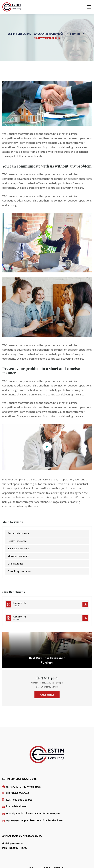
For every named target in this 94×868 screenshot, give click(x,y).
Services (75, 34)
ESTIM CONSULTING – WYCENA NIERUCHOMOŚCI (36, 34)
